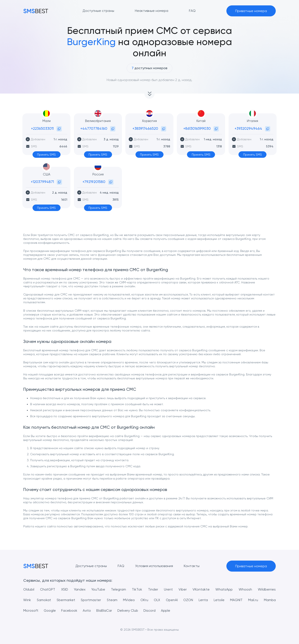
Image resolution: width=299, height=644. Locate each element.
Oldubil (29, 589)
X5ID (65, 589)
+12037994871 (42, 182)
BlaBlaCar (104, 610)
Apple (166, 610)
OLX (157, 600)
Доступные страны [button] (98, 11)
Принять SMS (46, 155)
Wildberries (267, 589)
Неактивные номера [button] (152, 11)
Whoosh (245, 589)
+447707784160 (94, 128)
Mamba (270, 600)
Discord (150, 610)
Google (50, 610)
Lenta (203, 600)
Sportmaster (91, 600)
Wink (27, 600)
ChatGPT (48, 589)
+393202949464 (248, 128)
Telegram (118, 589)
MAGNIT (236, 600)
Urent (169, 589)
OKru (144, 600)
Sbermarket (66, 600)
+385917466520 (145, 128)
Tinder (153, 589)
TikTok (137, 589)
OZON (188, 600)
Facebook (69, 610)
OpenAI (172, 600)
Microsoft (31, 610)
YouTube (98, 589)
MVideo (129, 600)
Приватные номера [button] (251, 11)
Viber (183, 589)
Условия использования (154, 566)
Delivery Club (128, 610)
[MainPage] (36, 11)
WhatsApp (224, 589)
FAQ (121, 566)
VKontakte (201, 589)
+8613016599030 (197, 128)
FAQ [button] (192, 11)
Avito (87, 610)
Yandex (80, 589)
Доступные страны (91, 566)
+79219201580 (94, 182)
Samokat (44, 600)
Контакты (192, 566)
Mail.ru (253, 600)
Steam (112, 600)
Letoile (219, 600)
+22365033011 (42, 128)
